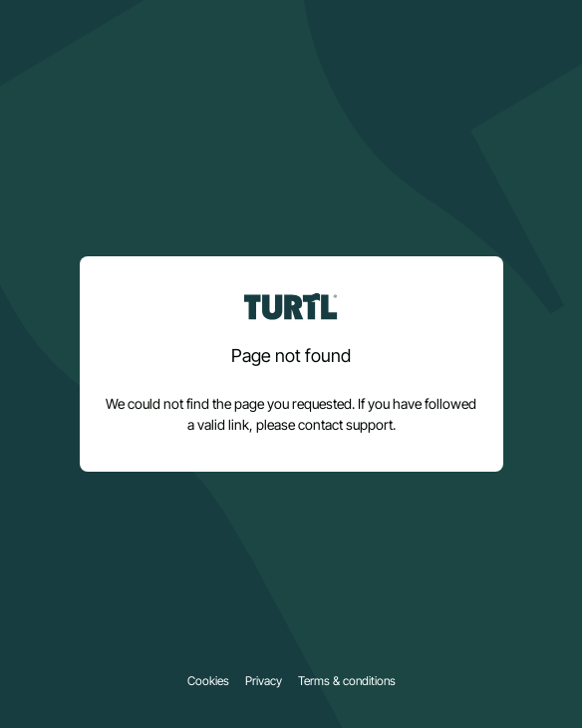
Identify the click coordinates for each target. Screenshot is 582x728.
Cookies (208, 681)
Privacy (264, 681)
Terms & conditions (347, 681)
